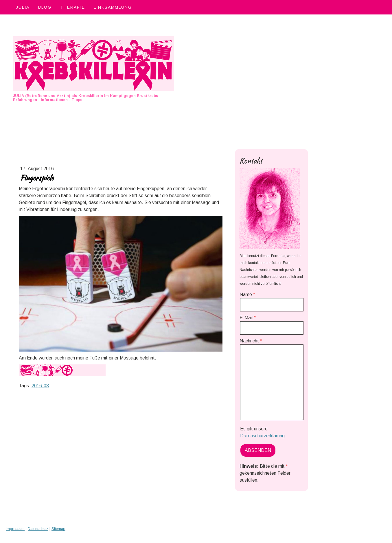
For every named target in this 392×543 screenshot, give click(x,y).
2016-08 (40, 386)
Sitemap (58, 529)
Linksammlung (113, 7)
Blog (45, 7)
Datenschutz (38, 529)
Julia (23, 7)
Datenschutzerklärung (262, 436)
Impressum (15, 529)
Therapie (73, 7)
